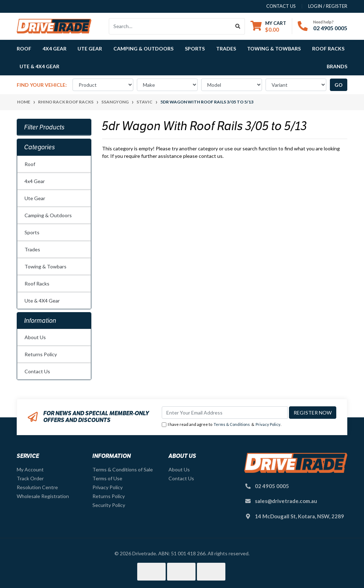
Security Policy (109, 505)
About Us (35, 337)
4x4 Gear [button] (55, 49)
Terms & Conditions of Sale (123, 469)
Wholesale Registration (43, 496)
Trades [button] (226, 49)
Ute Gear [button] (90, 49)
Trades (32, 249)
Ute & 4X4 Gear (42, 301)
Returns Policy (41, 354)
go (339, 85)
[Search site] (238, 26)
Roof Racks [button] (328, 49)
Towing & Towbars (45, 266)
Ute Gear (35, 198)
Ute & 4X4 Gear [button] (39, 66)
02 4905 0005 (330, 28)
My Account (30, 469)
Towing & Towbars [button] (274, 49)
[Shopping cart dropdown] (268, 26)
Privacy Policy (268, 424)
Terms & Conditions (232, 424)
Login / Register (328, 6)
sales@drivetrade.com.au (286, 501)
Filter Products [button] (44, 127)
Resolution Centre (37, 487)
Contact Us (37, 371)
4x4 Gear (35, 181)
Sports (32, 232)
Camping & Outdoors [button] (143, 49)
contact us (281, 6)
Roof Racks (37, 284)
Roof (30, 164)
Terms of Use (107, 478)
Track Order (30, 478)
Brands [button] (337, 66)
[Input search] (170, 26)
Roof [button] (24, 49)
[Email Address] (225, 413)
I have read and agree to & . (221, 425)
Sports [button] (195, 49)
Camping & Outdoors (48, 215)
